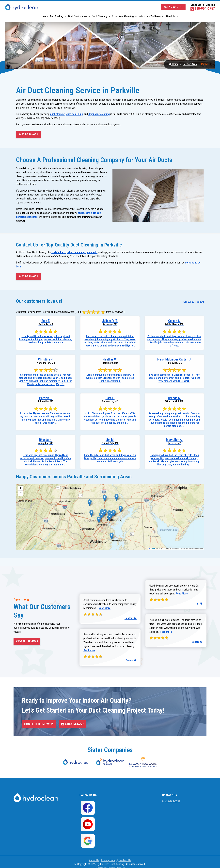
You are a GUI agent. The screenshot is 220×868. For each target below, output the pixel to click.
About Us (170, 16)
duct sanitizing (75, 115)
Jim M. (199, 605)
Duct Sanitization (78, 16)
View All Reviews (27, 642)
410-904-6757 (203, 8)
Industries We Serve (150, 16)
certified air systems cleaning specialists (74, 253)
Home (45, 16)
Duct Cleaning (99, 16)
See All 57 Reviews (194, 303)
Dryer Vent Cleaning (123, 16)
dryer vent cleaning (99, 115)
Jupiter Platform (116, 860)
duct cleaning (58, 115)
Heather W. (131, 619)
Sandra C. (197, 643)
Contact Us (125, 852)
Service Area (190, 65)
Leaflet (152, 550)
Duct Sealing (56, 16)
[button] (90, 504)
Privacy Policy (109, 852)
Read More (105, 609)
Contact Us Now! (39, 725)
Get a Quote (173, 6)
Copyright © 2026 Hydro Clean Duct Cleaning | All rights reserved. (111, 856)
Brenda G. (131, 661)
